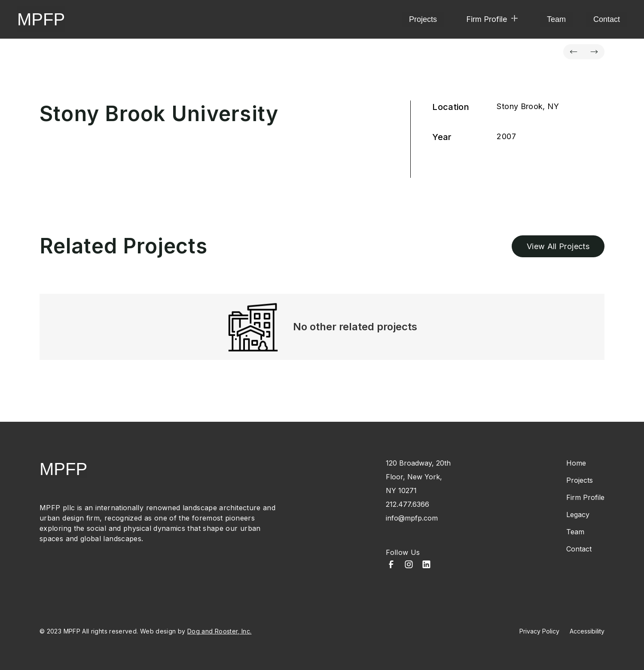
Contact (607, 19)
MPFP (41, 19)
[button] (492, 19)
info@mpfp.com (412, 518)
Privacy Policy (539, 631)
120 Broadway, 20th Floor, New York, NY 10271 (418, 477)
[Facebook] (391, 565)
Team (556, 19)
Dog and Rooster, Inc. (220, 631)
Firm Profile (585, 497)
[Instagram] (409, 565)
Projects (423, 19)
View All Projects (558, 246)
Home (576, 463)
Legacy (578, 515)
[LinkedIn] (426, 565)
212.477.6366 (407, 504)
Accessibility (587, 631)
